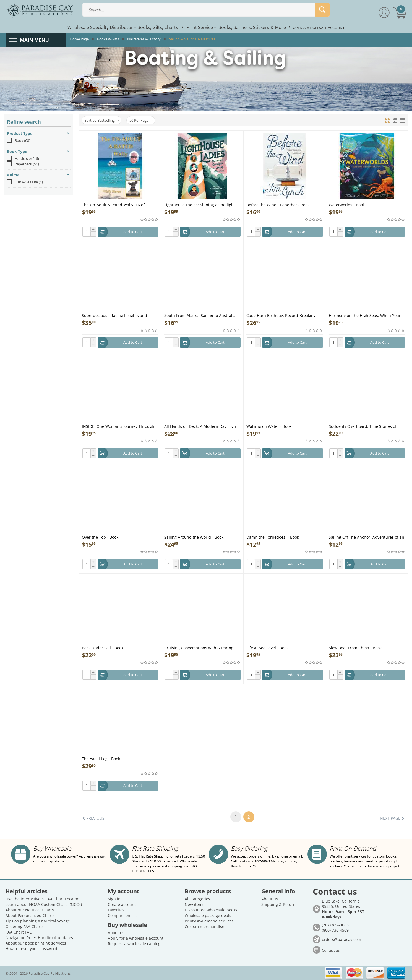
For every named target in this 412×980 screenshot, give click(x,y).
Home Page (79, 39)
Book (19, 140)
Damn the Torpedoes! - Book (273, 537)
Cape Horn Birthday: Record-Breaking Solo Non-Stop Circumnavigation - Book (283, 315)
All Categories (197, 899)
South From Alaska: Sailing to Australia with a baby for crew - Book (200, 315)
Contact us (331, 950)
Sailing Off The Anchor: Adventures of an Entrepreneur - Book (367, 537)
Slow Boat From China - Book (355, 647)
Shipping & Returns (279, 904)
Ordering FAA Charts (25, 926)
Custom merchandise (204, 926)
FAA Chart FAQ (19, 932)
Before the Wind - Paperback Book (278, 204)
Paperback (23, 164)
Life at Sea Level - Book (267, 647)
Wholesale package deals (208, 915)
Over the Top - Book (100, 537)
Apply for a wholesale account (136, 938)
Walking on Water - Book (269, 426)
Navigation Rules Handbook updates (39, 938)
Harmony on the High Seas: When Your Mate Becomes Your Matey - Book (365, 315)
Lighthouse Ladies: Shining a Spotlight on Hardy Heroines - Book (200, 204)
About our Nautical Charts (30, 910)
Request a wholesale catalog (134, 944)
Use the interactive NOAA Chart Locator (42, 899)
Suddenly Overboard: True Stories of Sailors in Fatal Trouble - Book (363, 426)
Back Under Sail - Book (103, 647)
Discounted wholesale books (211, 910)
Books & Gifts (108, 39)
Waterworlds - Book (347, 204)
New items (195, 904)
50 (141, 120)
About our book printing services (36, 943)
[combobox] (206, 10)
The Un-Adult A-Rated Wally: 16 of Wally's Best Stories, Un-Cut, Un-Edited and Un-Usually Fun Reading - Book (118, 204)
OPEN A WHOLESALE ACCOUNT (319, 28)
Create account (122, 904)
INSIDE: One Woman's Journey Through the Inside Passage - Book (118, 426)
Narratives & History (144, 39)
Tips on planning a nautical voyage (38, 921)
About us (116, 933)
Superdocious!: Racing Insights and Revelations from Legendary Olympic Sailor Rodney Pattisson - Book (116, 315)
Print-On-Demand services (209, 921)
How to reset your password (31, 949)
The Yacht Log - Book (101, 758)
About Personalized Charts (30, 915)
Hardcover (23, 158)
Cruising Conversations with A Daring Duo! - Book (199, 647)
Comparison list (122, 915)
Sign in (114, 899)
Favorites (116, 910)
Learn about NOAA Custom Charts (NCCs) (44, 904)
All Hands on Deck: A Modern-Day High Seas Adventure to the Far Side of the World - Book (200, 426)
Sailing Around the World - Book (194, 537)
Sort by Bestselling (102, 120)
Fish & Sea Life (25, 182)
